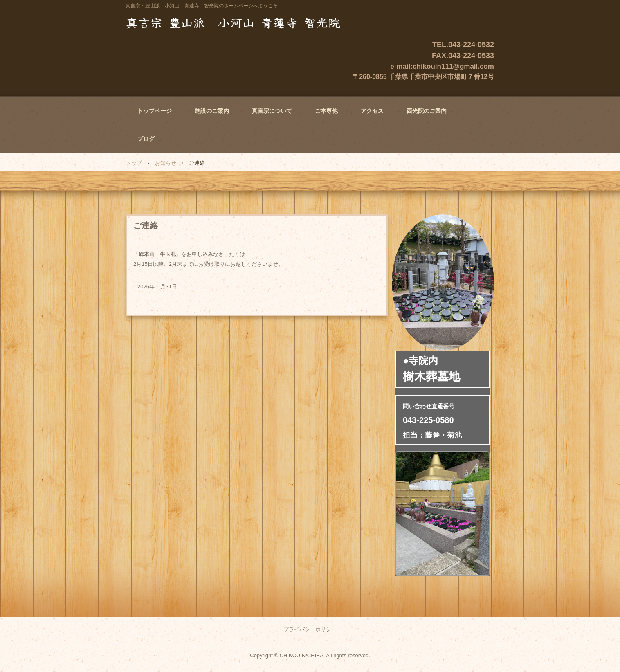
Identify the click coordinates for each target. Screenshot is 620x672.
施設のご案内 (212, 111)
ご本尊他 (326, 111)
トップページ (155, 111)
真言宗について (272, 111)
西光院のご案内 (427, 111)
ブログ (146, 139)
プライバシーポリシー (310, 629)
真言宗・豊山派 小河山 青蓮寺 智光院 (238, 22)
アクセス (372, 111)
